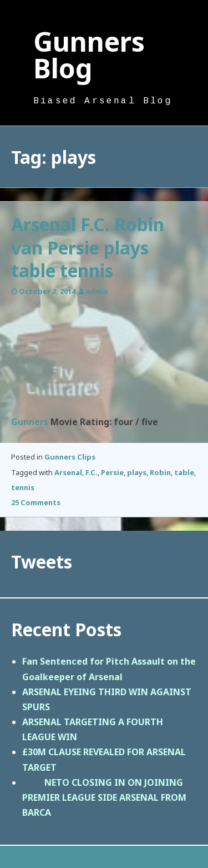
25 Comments (36, 502)
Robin (160, 472)
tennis (23, 487)
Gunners (30, 422)
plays (137, 472)
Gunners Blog (89, 55)
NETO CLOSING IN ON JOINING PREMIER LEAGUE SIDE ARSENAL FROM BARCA (104, 797)
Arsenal (68, 472)
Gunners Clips (70, 457)
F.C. (92, 472)
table (184, 472)
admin (97, 291)
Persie (112, 472)
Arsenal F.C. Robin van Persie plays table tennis (88, 247)
